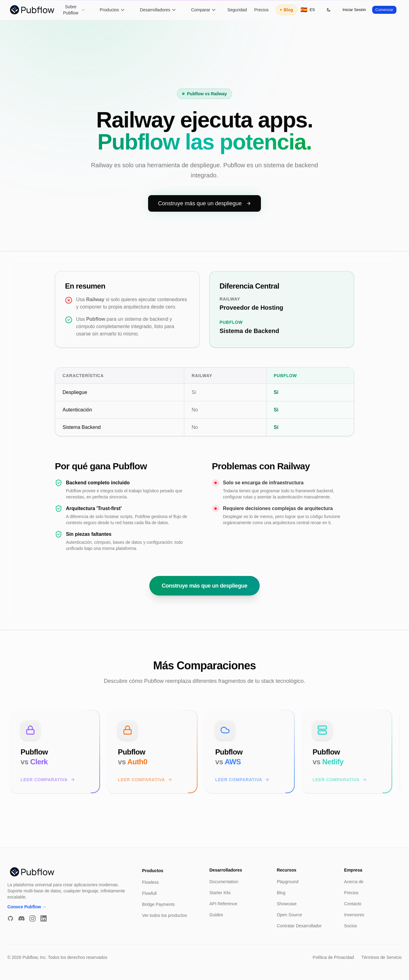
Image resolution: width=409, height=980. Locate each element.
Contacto (353, 904)
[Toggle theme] (329, 10)
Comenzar (384, 10)
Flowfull (149, 893)
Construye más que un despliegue (204, 216)
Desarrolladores (158, 10)
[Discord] (21, 918)
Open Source (290, 915)
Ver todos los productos (164, 915)
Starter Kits (220, 893)
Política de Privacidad (333, 957)
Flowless (150, 882)
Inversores (354, 915)
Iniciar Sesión (354, 10)
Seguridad (237, 10)
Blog (287, 10)
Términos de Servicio (382, 957)
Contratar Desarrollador (299, 926)
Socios (350, 926)
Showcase (287, 904)
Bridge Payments (158, 904)
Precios (261, 10)
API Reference (223, 904)
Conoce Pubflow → (27, 907)
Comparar (204, 10)
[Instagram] (32, 918)
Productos (112, 10)
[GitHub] (10, 918)
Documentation (224, 882)
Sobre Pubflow (74, 10)
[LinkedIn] (44, 918)
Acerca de (354, 882)
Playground (288, 882)
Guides (216, 915)
